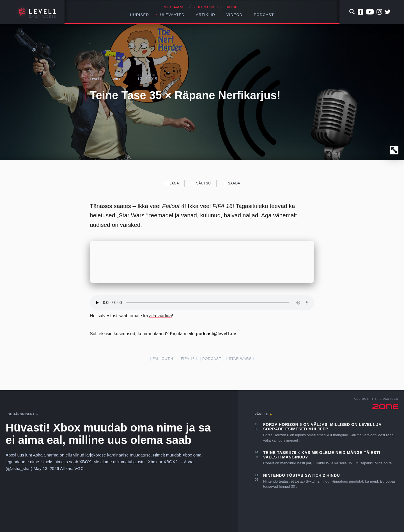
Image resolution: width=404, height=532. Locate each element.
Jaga (172, 183)
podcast (212, 359)
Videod (235, 15)
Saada (231, 183)
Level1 (96, 79)
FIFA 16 (188, 359)
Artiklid (206, 15)
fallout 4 (163, 359)
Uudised (140, 15)
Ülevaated (172, 15)
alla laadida (161, 316)
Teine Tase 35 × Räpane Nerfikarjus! (185, 95)
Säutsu (200, 183)
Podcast (264, 15)
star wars (240, 359)
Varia (117, 79)
